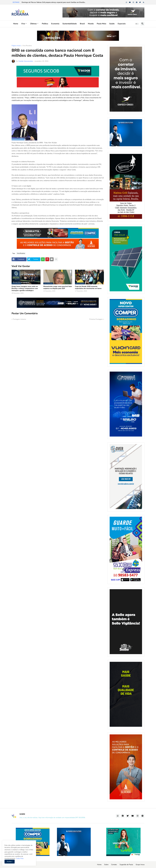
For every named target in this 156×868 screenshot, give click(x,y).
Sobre (106, 865)
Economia (55, 24)
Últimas (33, 24)
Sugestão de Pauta (126, 865)
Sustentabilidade (70, 24)
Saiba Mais (20, 858)
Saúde (112, 24)
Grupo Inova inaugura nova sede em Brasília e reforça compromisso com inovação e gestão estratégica (25, 289)
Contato (114, 865)
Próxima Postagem (96, 319)
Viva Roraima (27, 46)
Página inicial (16, 46)
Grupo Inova (140, 865)
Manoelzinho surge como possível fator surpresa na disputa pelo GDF (58, 287)
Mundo (91, 24)
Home (16, 24)
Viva (23, 24)
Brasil (82, 24)
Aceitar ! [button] (10, 862)
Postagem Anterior (19, 319)
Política (45, 24)
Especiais (122, 24)
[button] (137, 24)
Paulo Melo (101, 24)
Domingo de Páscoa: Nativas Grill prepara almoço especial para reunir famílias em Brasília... (54, 2)
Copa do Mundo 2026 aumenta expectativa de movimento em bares (88, 287)
